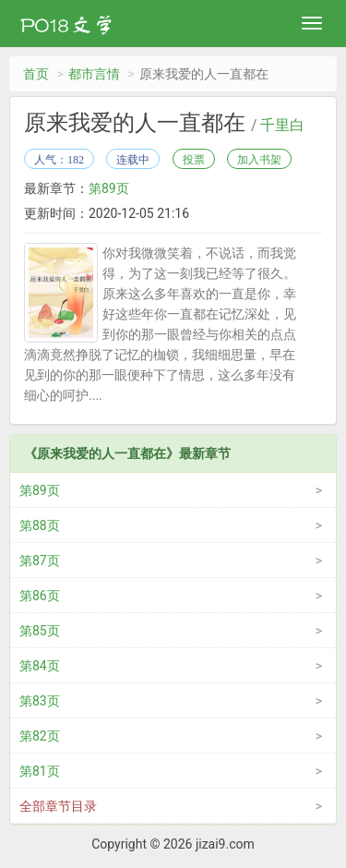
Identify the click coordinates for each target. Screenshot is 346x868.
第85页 (40, 631)
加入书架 (259, 160)
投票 (194, 160)
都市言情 (94, 74)
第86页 (40, 596)
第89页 (109, 188)
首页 (36, 74)
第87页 (40, 561)
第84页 (40, 666)
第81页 (40, 771)
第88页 (40, 525)
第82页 (40, 736)
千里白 (282, 126)
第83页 (40, 701)
